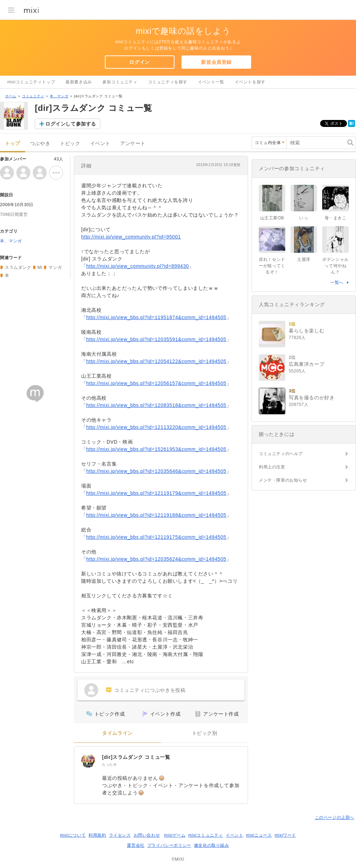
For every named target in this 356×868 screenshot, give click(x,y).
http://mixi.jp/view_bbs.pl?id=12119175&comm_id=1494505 (156, 537)
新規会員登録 (216, 62)
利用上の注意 (272, 467)
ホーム (11, 96)
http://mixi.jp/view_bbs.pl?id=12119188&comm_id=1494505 (156, 515)
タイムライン (117, 733)
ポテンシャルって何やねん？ (335, 266)
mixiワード (285, 835)
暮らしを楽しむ (307, 331)
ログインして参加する (71, 124)
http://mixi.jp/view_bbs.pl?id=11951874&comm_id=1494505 (156, 317)
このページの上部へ (335, 817)
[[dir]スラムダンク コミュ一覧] (88, 761)
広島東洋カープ (307, 364)
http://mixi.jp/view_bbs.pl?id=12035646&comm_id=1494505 (156, 471)
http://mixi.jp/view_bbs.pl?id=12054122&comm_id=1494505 (156, 361)
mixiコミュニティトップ (31, 82)
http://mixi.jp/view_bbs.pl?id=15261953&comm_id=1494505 (156, 449)
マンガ (55, 267)
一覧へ (337, 282)
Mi (40, 267)
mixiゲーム (175, 835)
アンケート (133, 144)
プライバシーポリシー (169, 845)
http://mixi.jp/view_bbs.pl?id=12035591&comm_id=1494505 (156, 339)
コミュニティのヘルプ (281, 454)
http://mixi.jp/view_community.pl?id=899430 (138, 266)
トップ (13, 144)
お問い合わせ (147, 835)
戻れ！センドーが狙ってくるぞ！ (272, 266)
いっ (304, 218)
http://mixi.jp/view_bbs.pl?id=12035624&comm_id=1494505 (156, 559)
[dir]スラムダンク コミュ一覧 (136, 757)
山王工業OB (274, 218)
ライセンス (120, 835)
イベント (100, 144)
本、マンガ (59, 96)
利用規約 (97, 835)
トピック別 (205, 733)
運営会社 (136, 845)
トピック (70, 144)
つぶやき (40, 144)
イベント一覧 (211, 82)
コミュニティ (33, 96)
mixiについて (73, 835)
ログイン (139, 62)
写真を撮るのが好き (312, 398)
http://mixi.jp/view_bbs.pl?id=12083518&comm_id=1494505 (156, 405)
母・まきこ (336, 218)
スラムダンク (18, 267)
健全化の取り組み (212, 845)
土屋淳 (304, 259)
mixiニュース (259, 835)
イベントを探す (250, 82)
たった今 (109, 765)
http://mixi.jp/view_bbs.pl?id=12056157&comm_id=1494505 (156, 383)
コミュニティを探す (168, 82)
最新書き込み (79, 82)
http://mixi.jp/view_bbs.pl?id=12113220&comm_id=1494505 (156, 427)
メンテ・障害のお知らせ (283, 480)
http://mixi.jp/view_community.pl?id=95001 (131, 237)
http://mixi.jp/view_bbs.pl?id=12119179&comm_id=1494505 (156, 493)
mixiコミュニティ (206, 835)
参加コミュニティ (120, 82)
